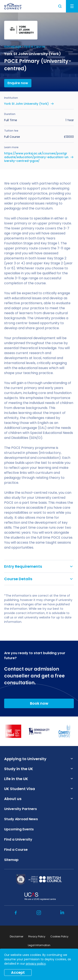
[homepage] (13, 6)
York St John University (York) (26, 104)
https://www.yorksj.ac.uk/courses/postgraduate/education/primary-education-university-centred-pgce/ (36, 157)
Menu (72, 6)
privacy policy (36, 964)
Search (60, 6)
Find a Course (35, 47)
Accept (18, 972)
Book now (39, 703)
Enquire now (18, 83)
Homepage (13, 47)
